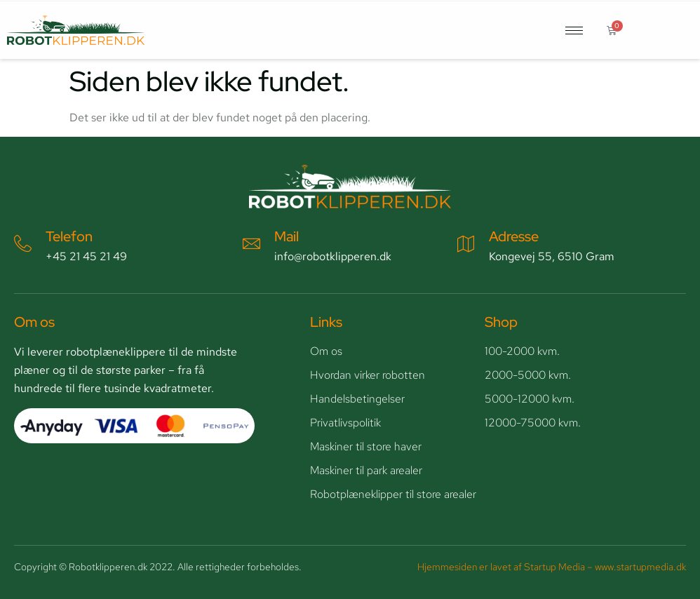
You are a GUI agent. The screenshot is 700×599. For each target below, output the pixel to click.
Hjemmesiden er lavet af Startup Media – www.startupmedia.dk (552, 567)
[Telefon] (23, 244)
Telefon (69, 236)
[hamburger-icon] (574, 31)
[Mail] (251, 244)
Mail (287, 236)
